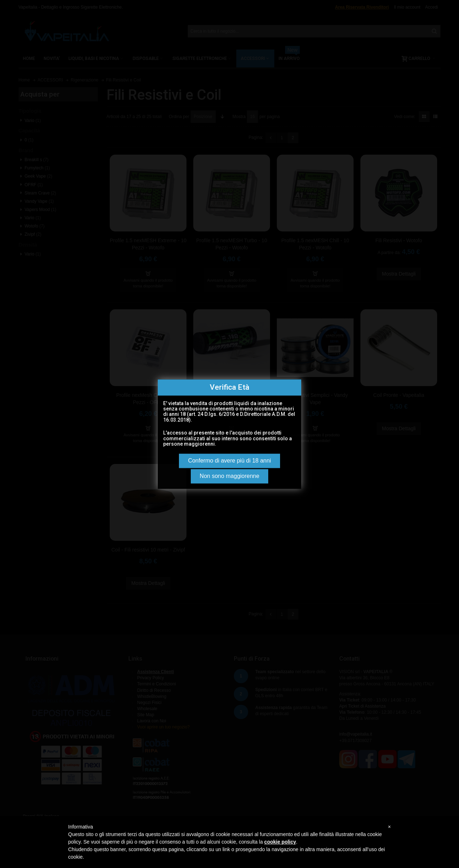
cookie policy (280, 842)
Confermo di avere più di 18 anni (229, 461)
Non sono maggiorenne (229, 476)
